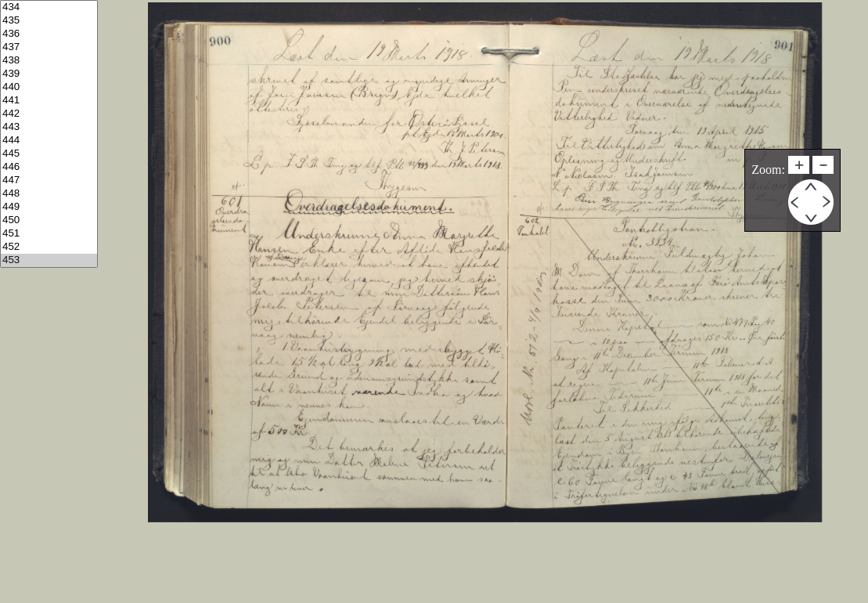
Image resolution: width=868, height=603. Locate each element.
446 (49, 167)
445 (49, 154)
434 (49, 7)
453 (49, 260)
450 (49, 220)
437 (49, 47)
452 (49, 247)
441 (49, 101)
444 (49, 141)
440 (49, 87)
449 (49, 207)
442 (49, 114)
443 (49, 127)
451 (49, 234)
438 (49, 61)
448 (49, 194)
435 (49, 21)
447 (49, 181)
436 (49, 34)
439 (49, 74)
